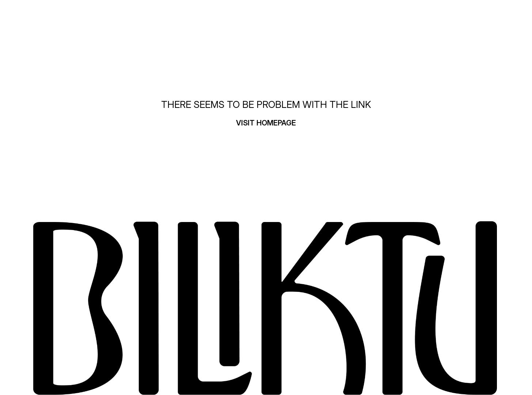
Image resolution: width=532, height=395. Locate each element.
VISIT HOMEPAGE (266, 123)
